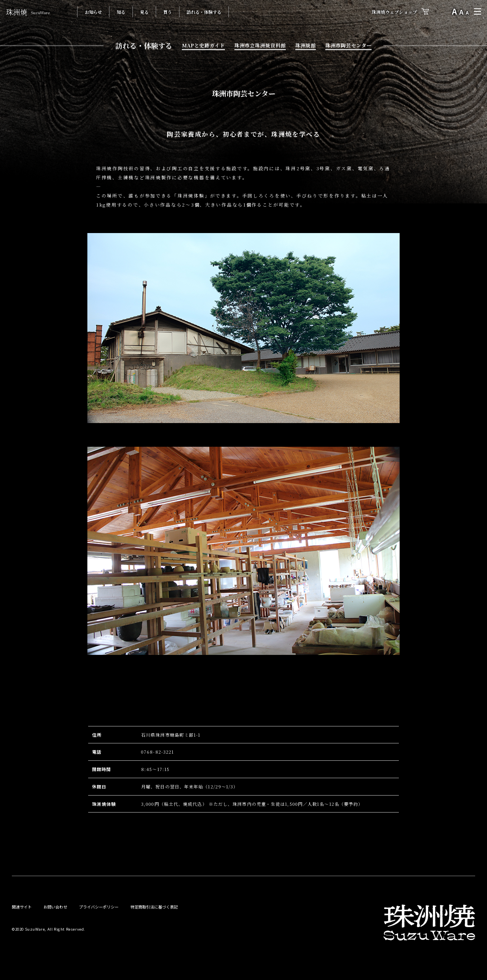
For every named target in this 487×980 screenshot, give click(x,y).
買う (168, 12)
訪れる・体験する (204, 12)
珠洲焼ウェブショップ (395, 12)
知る (121, 12)
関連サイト (22, 907)
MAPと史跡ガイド (203, 45)
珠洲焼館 (306, 45)
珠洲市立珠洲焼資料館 (260, 45)
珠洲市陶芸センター (348, 45)
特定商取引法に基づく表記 (154, 907)
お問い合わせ (55, 907)
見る (144, 12)
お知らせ (93, 12)
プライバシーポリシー (99, 907)
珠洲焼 (28, 12)
